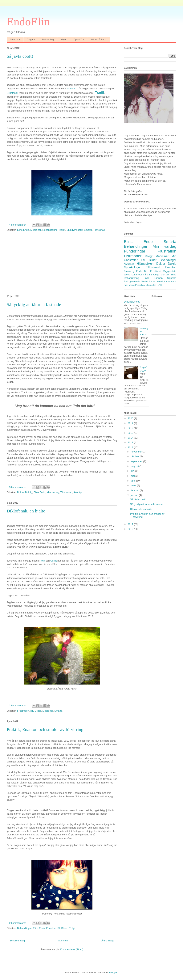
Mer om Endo (168, 275)
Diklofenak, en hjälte (26, 511)
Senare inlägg (17, 941)
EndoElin (28, 22)
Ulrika (53, 561)
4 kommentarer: (18, 225)
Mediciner (36, 230)
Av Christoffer (149, 285)
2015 (131, 433)
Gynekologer (132, 267)
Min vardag (53, 492)
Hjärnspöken (145, 264)
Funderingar (135, 251)
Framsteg (129, 271)
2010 (131, 529)
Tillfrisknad (99, 230)
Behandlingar (24, 928)
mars (134, 485)
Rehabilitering (50, 230)
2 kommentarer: (18, 705)
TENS (159, 285)
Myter (64, 40)
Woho (127, 275)
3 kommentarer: (18, 487)
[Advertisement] (62, 264)
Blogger (113, 972)
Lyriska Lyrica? (132, 302)
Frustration (23, 711)
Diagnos (31, 40)
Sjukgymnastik (75, 230)
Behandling (48, 40)
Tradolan (71, 89)
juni (133, 471)
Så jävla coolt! (20, 56)
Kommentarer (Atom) (72, 949)
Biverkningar (168, 260)
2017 (131, 423)
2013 (131, 442)
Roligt (62, 230)
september (137, 461)
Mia (43, 561)
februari (135, 490)
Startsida (63, 941)
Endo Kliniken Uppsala (160, 278)
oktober (135, 456)
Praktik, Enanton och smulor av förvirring (45, 729)
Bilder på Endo (99, 40)
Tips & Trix (79, 40)
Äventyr (78, 492)
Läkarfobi (137, 275)
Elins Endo (23, 230)
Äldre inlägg (108, 941)
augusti (135, 466)
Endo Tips (142, 271)
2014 (131, 438)
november (137, 452)
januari (135, 495)
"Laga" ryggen (143, 369)
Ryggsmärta (170, 271)
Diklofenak (13, 93)
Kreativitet (156, 271)
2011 (131, 524)
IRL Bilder (36, 711)
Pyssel (138, 285)
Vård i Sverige (151, 275)
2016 (131, 428)
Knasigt (161, 281)
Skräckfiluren (148, 281)
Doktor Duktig (25, 492)
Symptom (15, 40)
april (133, 481)
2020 (131, 418)
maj (133, 476)
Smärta (88, 230)
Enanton (51, 928)
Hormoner (133, 256)
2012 (131, 447)
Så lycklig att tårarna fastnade (34, 304)
